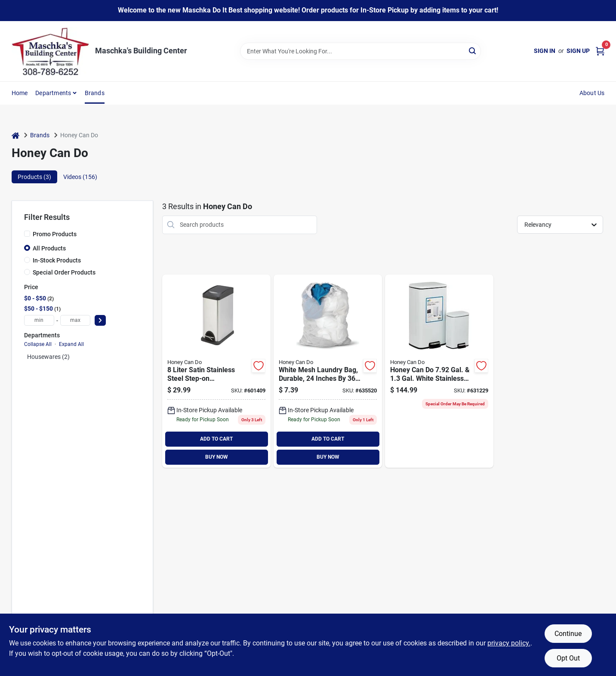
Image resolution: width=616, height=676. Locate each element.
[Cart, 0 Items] (600, 51)
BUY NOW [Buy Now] (217, 457)
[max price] (75, 320)
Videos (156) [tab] (80, 177)
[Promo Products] (27, 234)
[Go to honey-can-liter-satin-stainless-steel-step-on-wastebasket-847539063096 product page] (216, 371)
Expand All (71, 344)
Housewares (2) (48, 357)
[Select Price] (100, 320)
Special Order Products (64, 272)
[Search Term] (360, 51)
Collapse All (38, 344)
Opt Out (568, 658)
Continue (568, 634)
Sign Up (578, 51)
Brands (95, 93)
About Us (592, 93)
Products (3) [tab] (34, 177)
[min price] (39, 320)
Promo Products (55, 234)
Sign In (545, 51)
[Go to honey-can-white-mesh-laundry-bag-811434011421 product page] (328, 371)
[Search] (473, 51)
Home (20, 93)
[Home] (15, 135)
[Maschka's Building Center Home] (50, 51)
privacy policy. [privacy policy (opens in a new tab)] (509, 643)
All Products (49, 248)
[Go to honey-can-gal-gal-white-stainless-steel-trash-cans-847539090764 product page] (439, 371)
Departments (53, 93)
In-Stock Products (57, 260)
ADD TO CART (216, 439)
